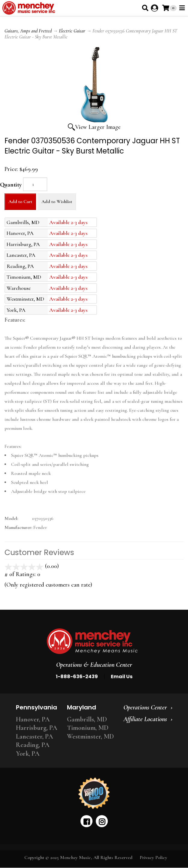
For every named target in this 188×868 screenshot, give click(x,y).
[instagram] (102, 821)
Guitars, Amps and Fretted (28, 31)
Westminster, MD (90, 736)
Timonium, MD (88, 728)
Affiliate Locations (145, 719)
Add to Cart (20, 202)
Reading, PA (33, 745)
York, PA (28, 754)
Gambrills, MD (87, 719)
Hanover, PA (33, 719)
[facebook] (86, 821)
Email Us (122, 677)
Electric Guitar (72, 31)
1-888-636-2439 (77, 677)
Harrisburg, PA (37, 728)
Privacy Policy (153, 857)
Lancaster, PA (35, 736)
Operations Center (145, 707)
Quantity (11, 185)
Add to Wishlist (57, 202)
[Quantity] (35, 184)
